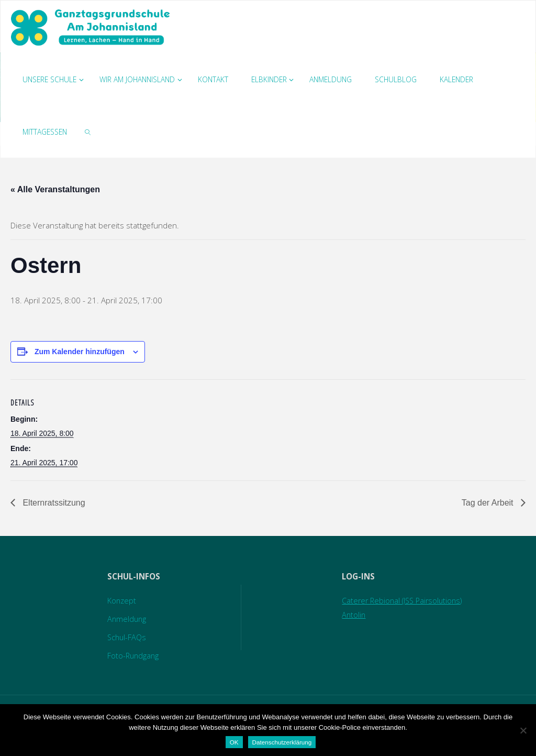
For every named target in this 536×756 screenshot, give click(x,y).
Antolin (350, 615)
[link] (88, 132)
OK (234, 742)
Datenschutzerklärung (282, 742)
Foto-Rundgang (134, 655)
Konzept (122, 600)
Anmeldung (127, 619)
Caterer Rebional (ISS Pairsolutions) (402, 600)
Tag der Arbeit (489, 503)
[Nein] (523, 730)
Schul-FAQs (128, 637)
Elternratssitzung (53, 503)
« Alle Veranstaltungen (55, 189)
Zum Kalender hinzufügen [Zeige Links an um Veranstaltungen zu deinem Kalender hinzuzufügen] (80, 352)
